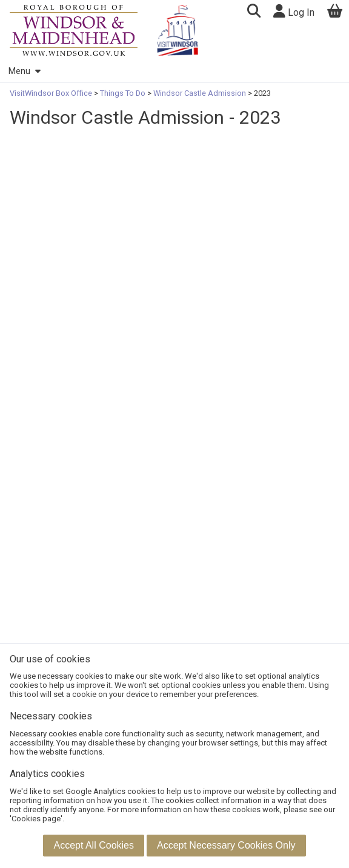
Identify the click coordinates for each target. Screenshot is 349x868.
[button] (254, 12)
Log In (294, 11)
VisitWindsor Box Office (52, 93)
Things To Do (123, 93)
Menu (24, 71)
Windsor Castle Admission (200, 93)
